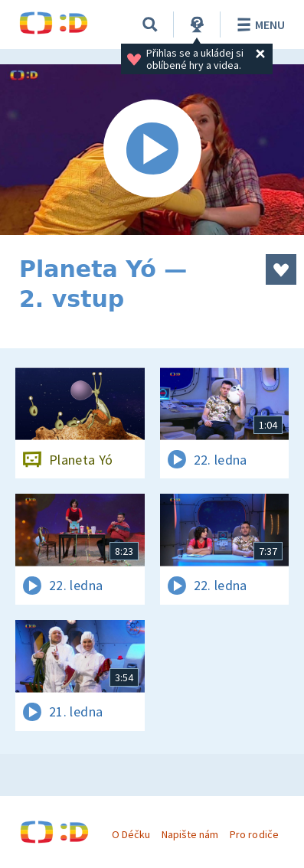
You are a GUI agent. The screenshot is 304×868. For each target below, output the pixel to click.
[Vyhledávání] (150, 24)
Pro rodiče (254, 834)
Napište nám (190, 834)
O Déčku (131, 834)
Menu (258, 24)
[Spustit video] (152, 150)
